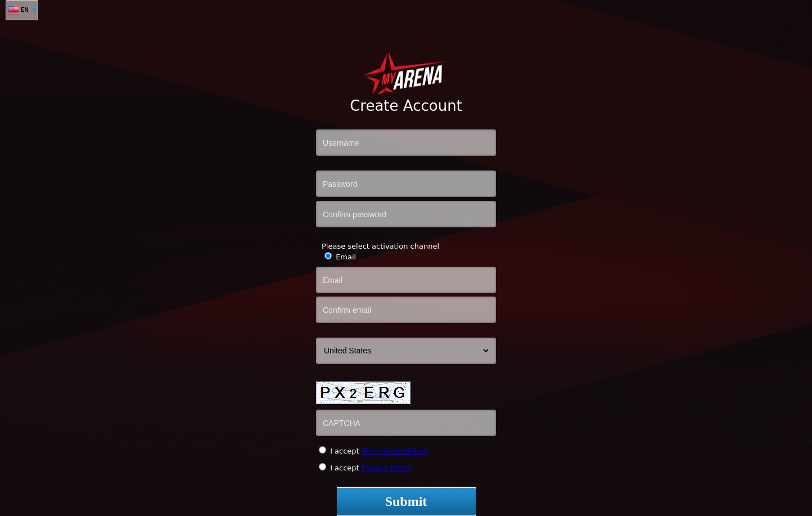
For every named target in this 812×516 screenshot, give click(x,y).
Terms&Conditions (394, 451)
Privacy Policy (387, 468)
